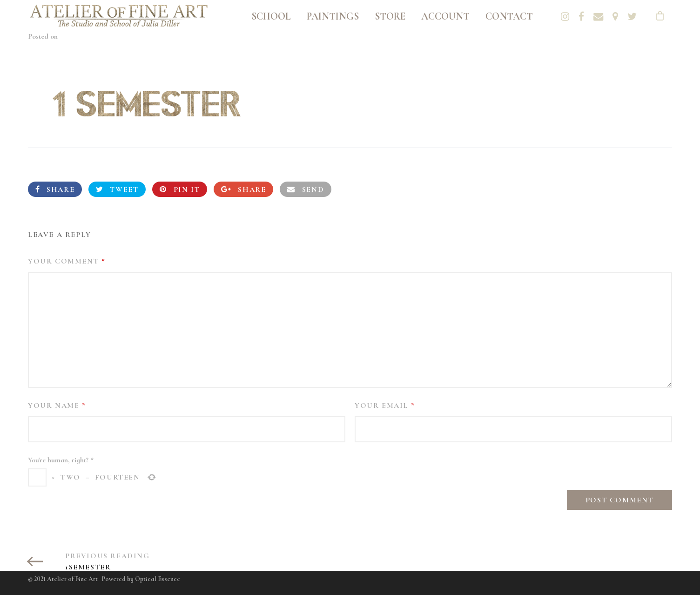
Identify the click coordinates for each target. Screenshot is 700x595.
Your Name (57, 406)
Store (390, 16)
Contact (509, 16)
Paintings (333, 16)
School (271, 16)
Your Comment (67, 261)
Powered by (141, 579)
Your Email (385, 406)
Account (445, 16)
